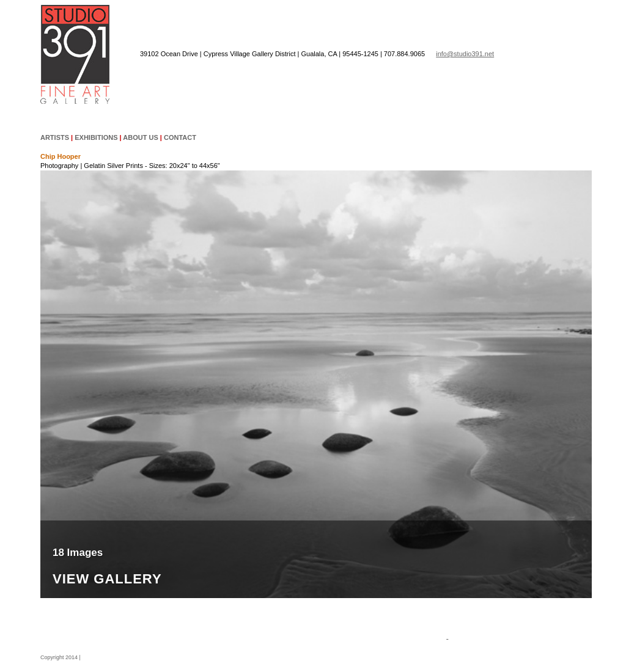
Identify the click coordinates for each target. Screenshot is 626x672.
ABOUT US (140, 137)
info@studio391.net (465, 54)
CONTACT (180, 137)
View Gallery (107, 579)
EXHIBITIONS (96, 137)
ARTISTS (55, 137)
